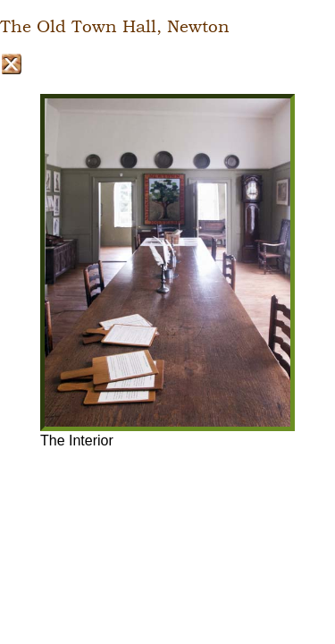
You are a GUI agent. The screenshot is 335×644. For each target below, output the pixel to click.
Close (11, 64)
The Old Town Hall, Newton (115, 27)
